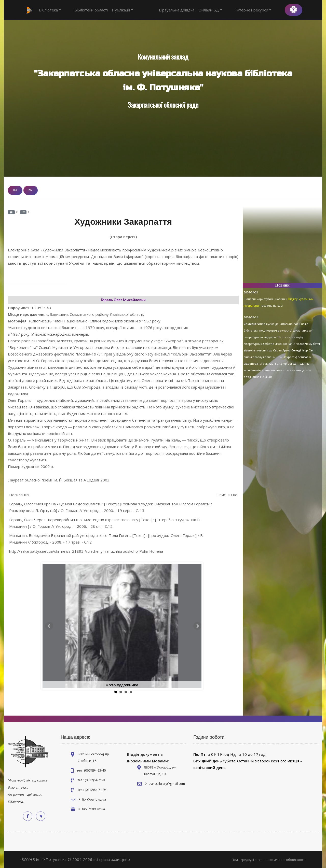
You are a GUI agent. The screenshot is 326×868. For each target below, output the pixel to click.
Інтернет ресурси (263, 10)
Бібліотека (50, 10)
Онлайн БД (229, 10)
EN (31, 190)
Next (197, 626)
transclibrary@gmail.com (167, 783)
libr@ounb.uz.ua (94, 799)
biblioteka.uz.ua (93, 809)
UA (15, 190)
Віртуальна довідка (195, 10)
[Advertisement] (283, 247)
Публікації (113, 10)
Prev (49, 626)
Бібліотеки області (82, 10)
